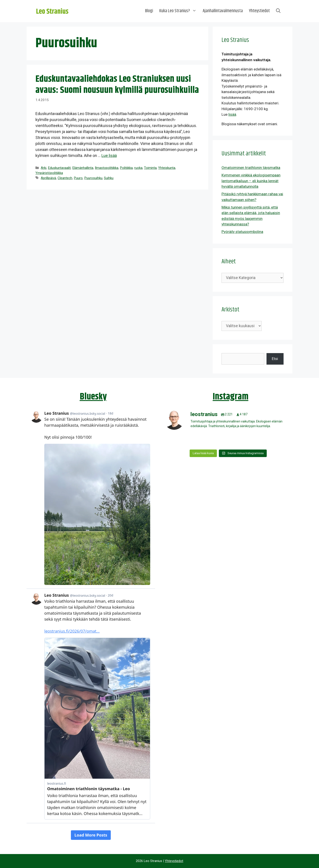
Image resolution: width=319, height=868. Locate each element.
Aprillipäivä (48, 178)
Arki (44, 168)
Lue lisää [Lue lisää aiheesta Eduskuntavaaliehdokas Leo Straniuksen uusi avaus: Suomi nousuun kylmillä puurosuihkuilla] (109, 155)
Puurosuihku (93, 178)
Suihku (109, 178)
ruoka (138, 168)
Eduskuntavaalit (59, 168)
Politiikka (126, 168)
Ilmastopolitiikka (107, 168)
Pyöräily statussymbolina (242, 232)
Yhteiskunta (167, 168)
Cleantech (65, 178)
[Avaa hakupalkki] (278, 11)
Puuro (78, 178)
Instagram (230, 397)
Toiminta (150, 168)
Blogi (149, 11)
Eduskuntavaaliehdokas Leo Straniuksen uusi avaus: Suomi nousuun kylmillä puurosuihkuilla (117, 85)
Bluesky (93, 397)
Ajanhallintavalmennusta (223, 11)
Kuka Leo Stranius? (179, 11)
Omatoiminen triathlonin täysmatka (251, 168)
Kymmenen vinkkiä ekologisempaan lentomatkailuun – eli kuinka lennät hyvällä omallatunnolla (251, 181)
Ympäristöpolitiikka (49, 173)
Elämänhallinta (83, 168)
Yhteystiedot (259, 11)
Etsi (275, 359)
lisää (232, 114)
